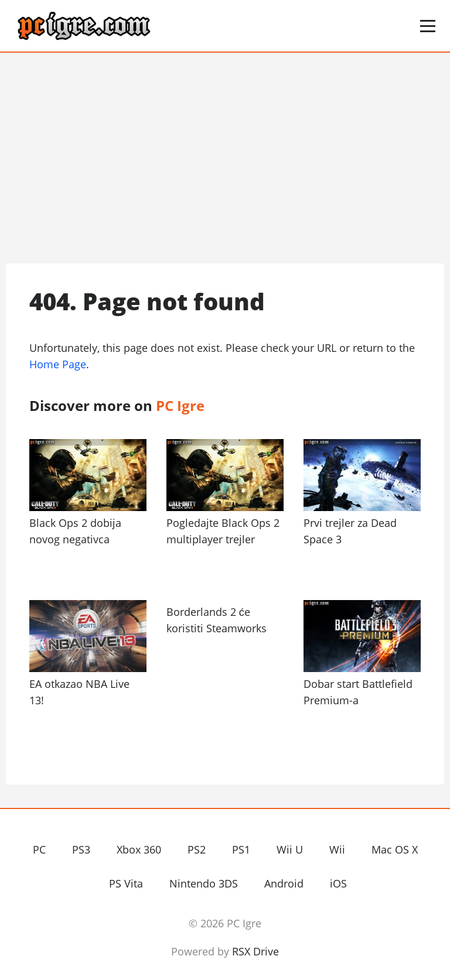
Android (284, 883)
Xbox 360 (139, 849)
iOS (338, 883)
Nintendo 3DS (204, 883)
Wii (337, 849)
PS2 (197, 849)
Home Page (58, 364)
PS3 (81, 849)
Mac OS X (395, 849)
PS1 (241, 849)
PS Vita (126, 883)
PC (39, 849)
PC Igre (120, 26)
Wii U (290, 849)
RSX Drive (255, 951)
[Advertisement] (225, 158)
